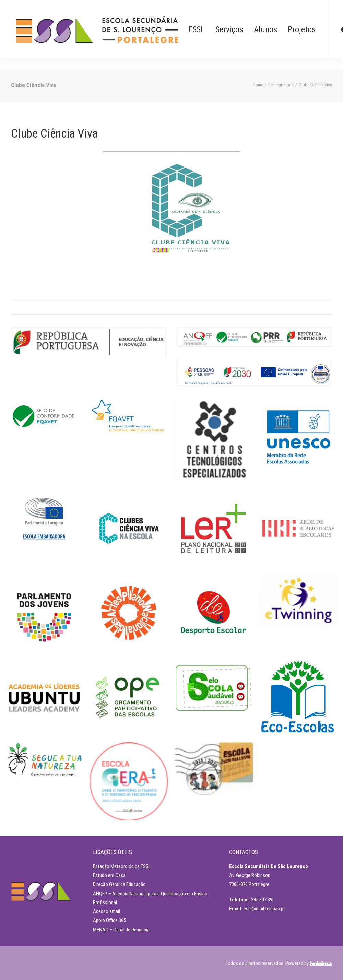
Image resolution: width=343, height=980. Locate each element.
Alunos (265, 29)
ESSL (197, 29)
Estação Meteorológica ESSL (122, 866)
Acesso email (107, 911)
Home (258, 85)
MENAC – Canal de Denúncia (121, 930)
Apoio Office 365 (109, 920)
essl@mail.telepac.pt (264, 909)
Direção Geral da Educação (119, 884)
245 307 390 (263, 900)
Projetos (302, 29)
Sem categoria (281, 85)
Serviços (229, 29)
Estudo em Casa (109, 875)
